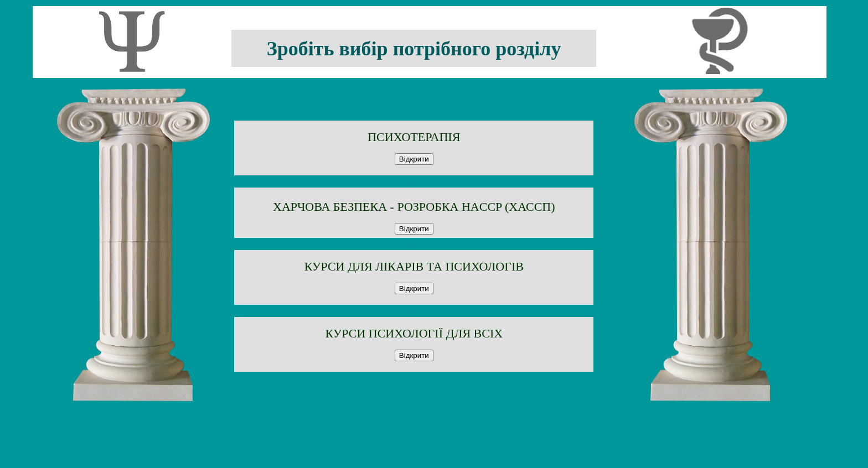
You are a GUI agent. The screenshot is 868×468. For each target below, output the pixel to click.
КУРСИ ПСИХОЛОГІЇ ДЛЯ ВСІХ (414, 333)
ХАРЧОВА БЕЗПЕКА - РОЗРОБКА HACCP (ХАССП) (414, 207)
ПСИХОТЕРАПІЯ (414, 137)
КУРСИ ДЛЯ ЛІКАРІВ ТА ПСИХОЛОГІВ (414, 266)
